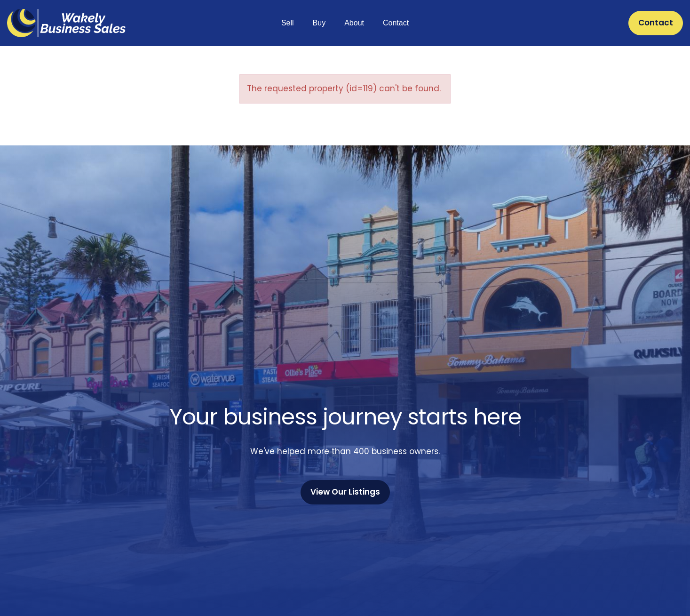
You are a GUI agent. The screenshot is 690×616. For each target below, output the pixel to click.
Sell (288, 23)
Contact (396, 23)
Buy (319, 23)
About (354, 23)
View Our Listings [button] (345, 492)
